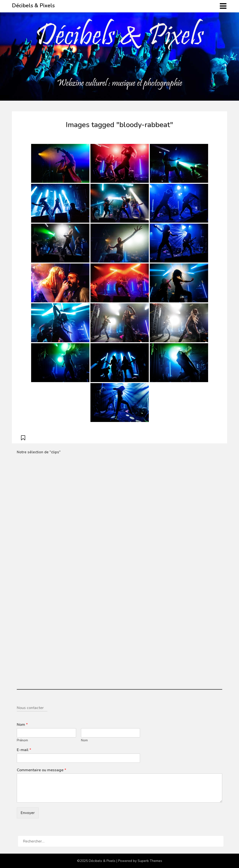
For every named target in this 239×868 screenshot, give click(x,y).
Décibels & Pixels (33, 6)
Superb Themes (150, 861)
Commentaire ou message (41, 770)
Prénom (22, 741)
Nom (22, 725)
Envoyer (28, 813)
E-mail (24, 750)
